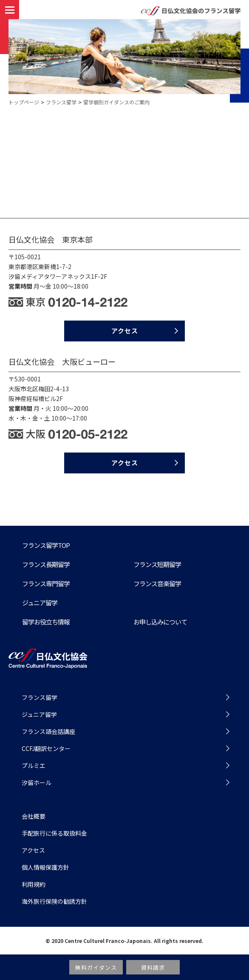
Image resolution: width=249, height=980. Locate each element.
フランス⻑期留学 (46, 564)
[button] (10, 10)
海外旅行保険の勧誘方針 (54, 901)
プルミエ (34, 765)
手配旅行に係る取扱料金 (54, 833)
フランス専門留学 (46, 583)
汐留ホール (37, 782)
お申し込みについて (160, 622)
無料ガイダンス (96, 967)
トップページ (24, 102)
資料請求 (153, 967)
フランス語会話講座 (48, 731)
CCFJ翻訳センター (46, 748)
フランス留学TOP (46, 545)
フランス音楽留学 (157, 583)
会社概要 (34, 816)
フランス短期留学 (157, 564)
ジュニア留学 (40, 603)
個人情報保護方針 (45, 867)
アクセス (125, 331)
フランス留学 (61, 102)
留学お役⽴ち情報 (46, 622)
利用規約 (34, 884)
